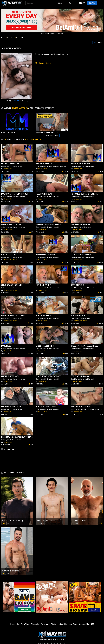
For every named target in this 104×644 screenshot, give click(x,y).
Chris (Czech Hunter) (13, 521)
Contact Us (84, 624)
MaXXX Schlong (79, 521)
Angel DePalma (44, 521)
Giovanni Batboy (11, 571)
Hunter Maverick (22, 38)
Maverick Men (8, 169)
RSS (92, 624)
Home (3, 38)
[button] (62, 3)
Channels (35, 624)
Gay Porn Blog (23, 624)
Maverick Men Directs (10, 260)
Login (92, 3)
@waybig (63, 624)
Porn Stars (11, 38)
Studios (54, 624)
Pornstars (45, 624)
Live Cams (73, 624)
